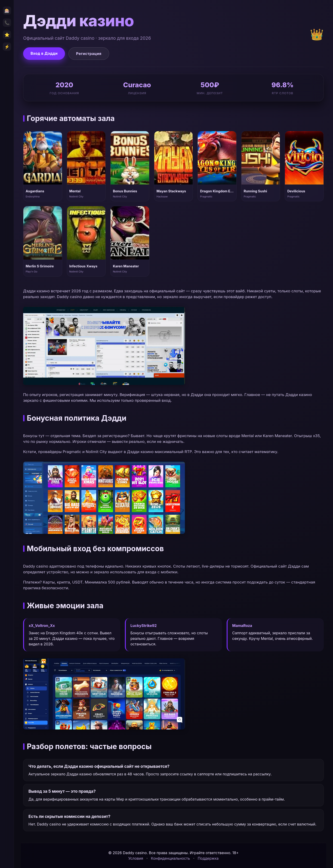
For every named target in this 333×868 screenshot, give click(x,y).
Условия (136, 858)
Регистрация (89, 54)
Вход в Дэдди (44, 53)
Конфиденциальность (171, 858)
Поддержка (208, 858)
